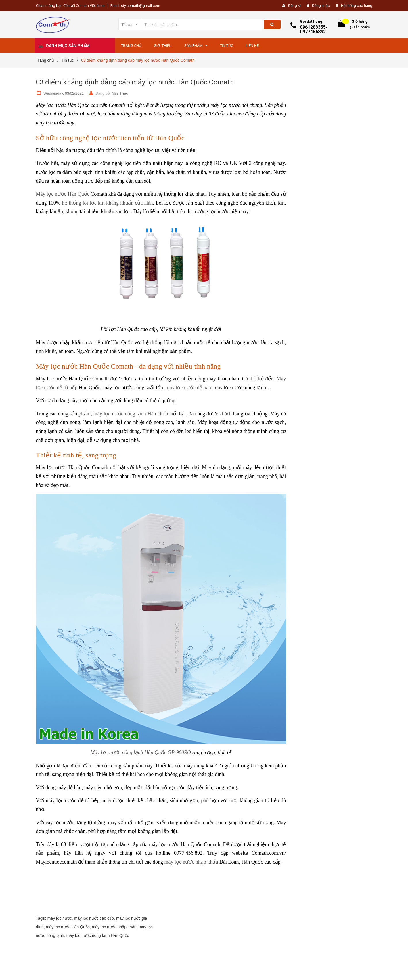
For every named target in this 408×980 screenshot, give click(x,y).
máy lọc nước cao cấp (94, 918)
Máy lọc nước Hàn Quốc (63, 194)
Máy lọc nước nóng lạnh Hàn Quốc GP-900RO (141, 752)
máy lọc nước (60, 918)
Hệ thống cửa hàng (357, 6)
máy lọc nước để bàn (188, 388)
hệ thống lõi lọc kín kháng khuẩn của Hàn (107, 203)
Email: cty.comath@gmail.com (135, 6)
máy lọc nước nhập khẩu (191, 862)
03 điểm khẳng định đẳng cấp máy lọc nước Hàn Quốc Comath (135, 82)
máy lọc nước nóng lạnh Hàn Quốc (131, 414)
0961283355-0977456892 (314, 29)
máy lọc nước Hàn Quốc (68, 927)
